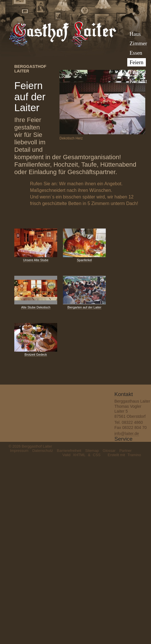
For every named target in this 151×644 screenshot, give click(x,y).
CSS (97, 455)
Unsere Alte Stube (36, 260)
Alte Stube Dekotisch (36, 307)
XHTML (79, 455)
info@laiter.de (127, 434)
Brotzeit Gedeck (36, 355)
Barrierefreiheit (69, 451)
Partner (125, 451)
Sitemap (92, 451)
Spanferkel (85, 260)
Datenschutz (43, 451)
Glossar (109, 451)
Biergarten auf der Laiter (85, 307)
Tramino (134, 455)
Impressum (19, 451)
